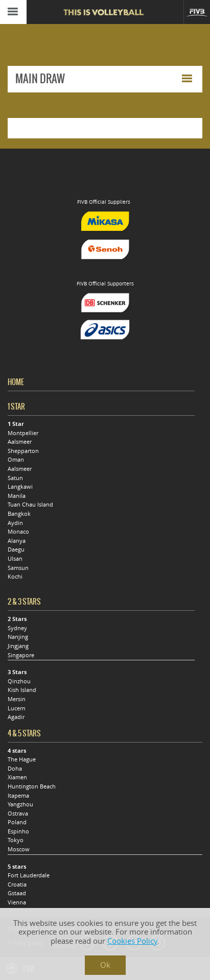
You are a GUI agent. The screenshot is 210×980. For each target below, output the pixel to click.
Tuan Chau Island (30, 505)
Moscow (19, 849)
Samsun (18, 568)
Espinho (18, 831)
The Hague (22, 759)
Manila (17, 496)
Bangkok (19, 514)
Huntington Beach (32, 786)
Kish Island (22, 690)
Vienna (17, 902)
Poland (17, 822)
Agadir (16, 717)
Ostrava (18, 814)
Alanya (17, 541)
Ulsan (15, 559)
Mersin (17, 699)
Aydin (15, 523)
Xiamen (17, 777)
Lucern (17, 708)
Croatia (17, 885)
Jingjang (18, 646)
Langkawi (20, 487)
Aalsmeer (20, 442)
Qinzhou (19, 681)
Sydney (17, 628)
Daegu (16, 549)
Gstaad (17, 893)
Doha (15, 769)
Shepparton (23, 451)
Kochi (15, 577)
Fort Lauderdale (29, 875)
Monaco (18, 532)
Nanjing (18, 637)
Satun (15, 478)
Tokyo (16, 840)
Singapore (21, 655)
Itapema (18, 796)
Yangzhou (20, 804)
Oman (16, 460)
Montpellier (23, 433)
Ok (105, 965)
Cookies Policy (132, 941)
